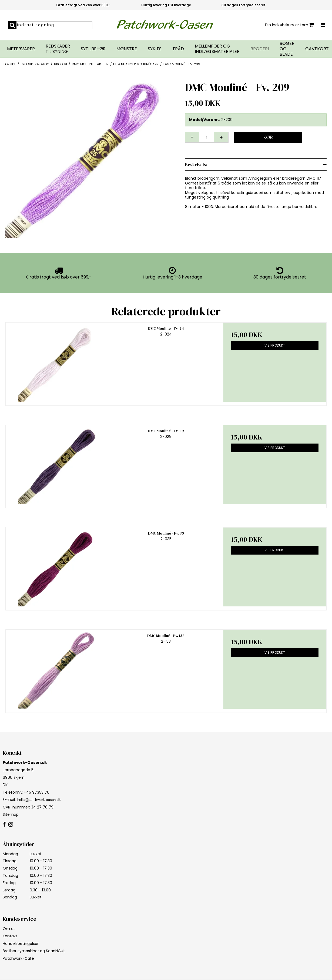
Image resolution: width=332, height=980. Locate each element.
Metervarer (21, 49)
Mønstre (127, 49)
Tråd (178, 49)
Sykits (155, 49)
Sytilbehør (93, 49)
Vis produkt (275, 345)
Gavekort (317, 49)
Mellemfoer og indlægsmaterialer (217, 49)
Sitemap (11, 814)
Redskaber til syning (58, 49)
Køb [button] (268, 137)
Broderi (260, 49)
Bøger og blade (287, 49)
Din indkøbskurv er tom (289, 25)
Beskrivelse (197, 165)
